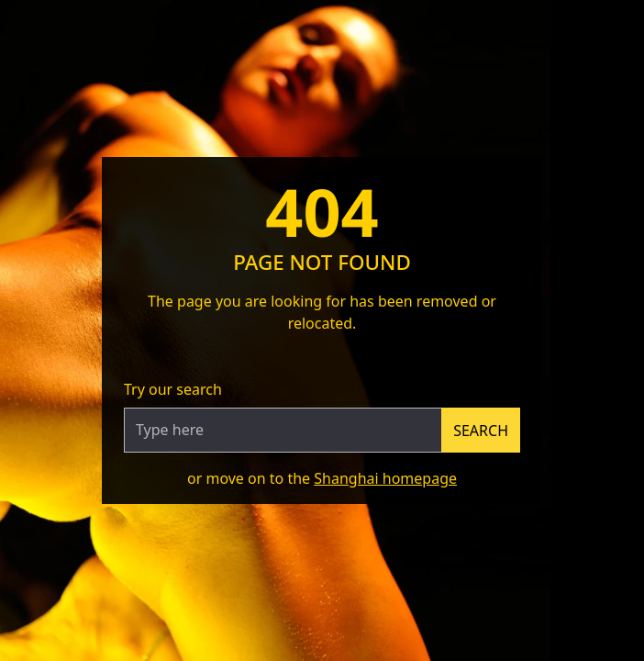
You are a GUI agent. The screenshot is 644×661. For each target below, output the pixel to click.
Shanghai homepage (385, 478)
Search (481, 431)
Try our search (173, 389)
